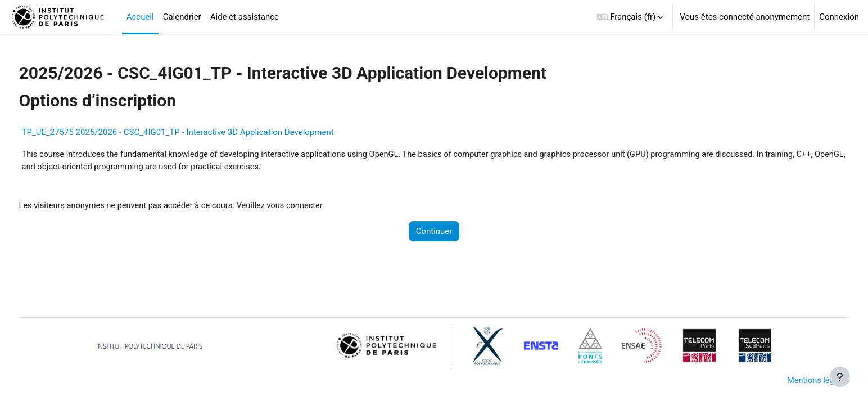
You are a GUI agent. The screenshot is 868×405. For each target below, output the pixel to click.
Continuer (434, 232)
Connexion (839, 17)
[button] (630, 17)
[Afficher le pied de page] (840, 377)
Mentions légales (796, 381)
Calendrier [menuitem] (182, 17)
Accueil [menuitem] (140, 17)
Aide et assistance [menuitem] (245, 17)
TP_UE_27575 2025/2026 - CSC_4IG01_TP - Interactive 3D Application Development (199, 132)
